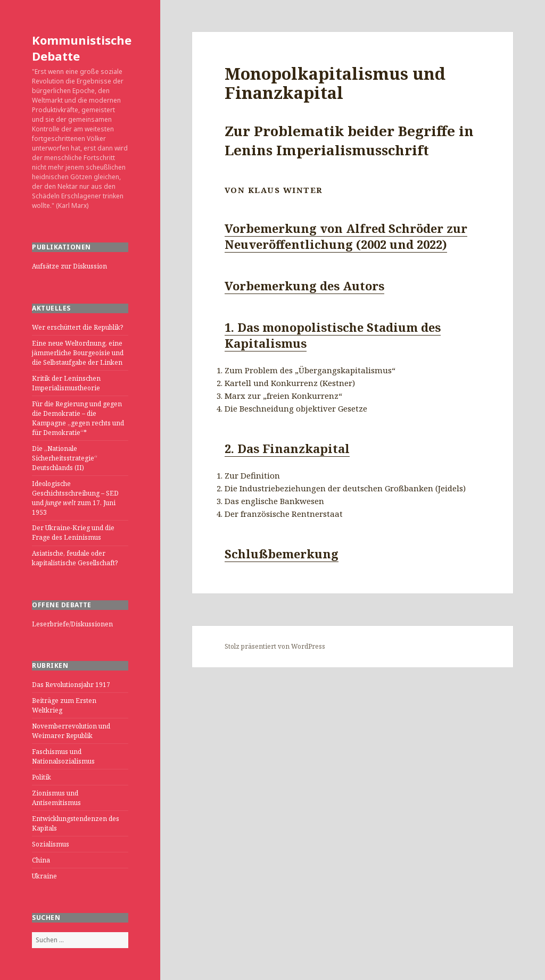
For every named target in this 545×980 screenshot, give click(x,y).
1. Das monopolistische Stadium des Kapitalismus (333, 335)
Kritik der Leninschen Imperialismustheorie (66, 383)
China (41, 860)
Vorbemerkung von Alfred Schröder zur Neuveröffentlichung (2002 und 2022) (346, 236)
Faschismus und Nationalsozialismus (63, 756)
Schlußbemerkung (282, 554)
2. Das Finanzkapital (287, 448)
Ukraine (44, 876)
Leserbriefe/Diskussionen (72, 624)
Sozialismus (51, 844)
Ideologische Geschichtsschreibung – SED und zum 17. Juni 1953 (75, 498)
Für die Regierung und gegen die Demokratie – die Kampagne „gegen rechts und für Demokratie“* (78, 418)
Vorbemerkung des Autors (304, 286)
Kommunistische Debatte (82, 48)
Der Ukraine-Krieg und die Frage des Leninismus (73, 533)
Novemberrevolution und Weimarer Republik (71, 731)
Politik (42, 777)
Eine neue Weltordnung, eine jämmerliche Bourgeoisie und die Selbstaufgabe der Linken (78, 353)
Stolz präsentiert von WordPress (275, 646)
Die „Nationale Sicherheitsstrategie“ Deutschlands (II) (65, 458)
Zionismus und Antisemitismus (56, 798)
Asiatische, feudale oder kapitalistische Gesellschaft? (75, 558)
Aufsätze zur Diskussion (69, 266)
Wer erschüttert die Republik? (77, 327)
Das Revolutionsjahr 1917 (71, 685)
